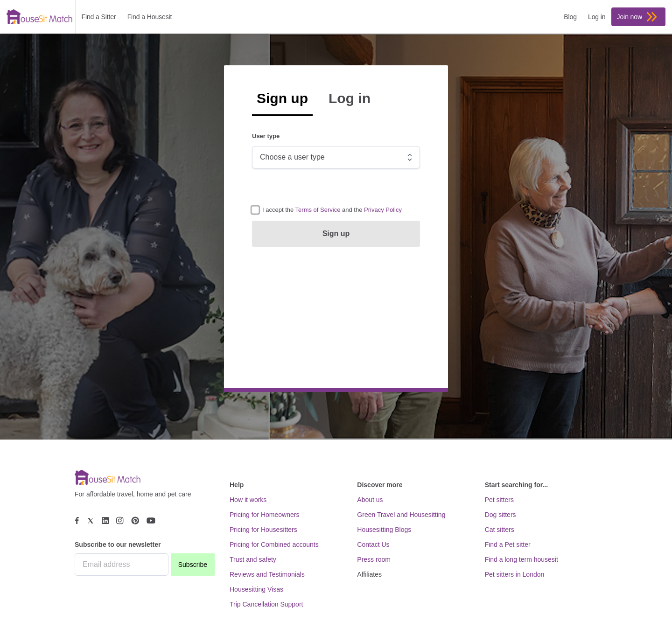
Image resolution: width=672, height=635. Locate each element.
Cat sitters (500, 530)
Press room (374, 559)
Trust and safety (253, 559)
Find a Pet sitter (508, 544)
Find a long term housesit (521, 559)
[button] (318, 210)
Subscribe (193, 565)
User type (266, 136)
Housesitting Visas (256, 589)
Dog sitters (500, 515)
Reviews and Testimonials (267, 574)
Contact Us (373, 544)
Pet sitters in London (515, 574)
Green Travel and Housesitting (401, 515)
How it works (248, 500)
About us (370, 500)
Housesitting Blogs (384, 530)
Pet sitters (499, 500)
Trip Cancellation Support (266, 604)
